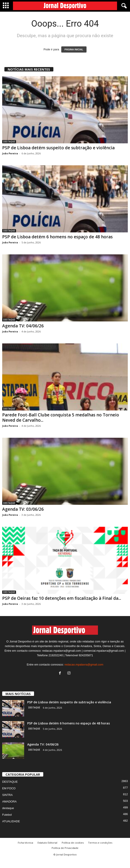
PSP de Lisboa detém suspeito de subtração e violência (58, 148)
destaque (8, 816)
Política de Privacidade (65, 856)
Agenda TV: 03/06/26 (23, 509)
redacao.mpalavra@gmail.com (84, 673)
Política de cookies (73, 851)
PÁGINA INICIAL (74, 49)
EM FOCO (9, 797)
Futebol (7, 823)
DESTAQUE (9, 142)
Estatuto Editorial (47, 851)
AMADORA (9, 810)
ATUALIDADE (11, 830)
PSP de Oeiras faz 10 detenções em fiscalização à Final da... (62, 598)
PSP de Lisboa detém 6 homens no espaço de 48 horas (57, 237)
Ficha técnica (25, 851)
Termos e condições (100, 851)
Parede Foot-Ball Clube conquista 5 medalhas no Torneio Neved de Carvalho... (61, 418)
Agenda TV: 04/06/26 (23, 326)
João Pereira (10, 153)
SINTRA (7, 803)
